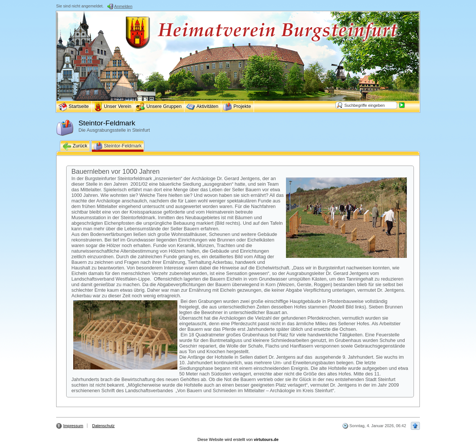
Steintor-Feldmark (118, 146)
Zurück (75, 146)
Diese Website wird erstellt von (238, 439)
